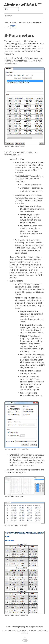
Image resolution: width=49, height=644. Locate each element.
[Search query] (24, 16)
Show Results (23, 23)
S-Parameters (36, 23)
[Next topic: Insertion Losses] (8, 27)
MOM (14, 23)
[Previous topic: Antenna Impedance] (6, 27)
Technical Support (34, 631)
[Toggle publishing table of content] (13, 27)
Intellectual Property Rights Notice (14, 631)
